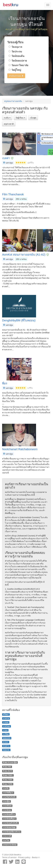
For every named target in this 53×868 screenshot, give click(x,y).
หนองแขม (6, 750)
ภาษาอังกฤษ (7, 810)
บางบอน (6, 722)
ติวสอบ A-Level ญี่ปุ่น (10, 762)
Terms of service (9, 857)
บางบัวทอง (6, 726)
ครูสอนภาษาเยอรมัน (13, 101)
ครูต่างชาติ (9, 124)
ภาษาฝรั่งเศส (7, 806)
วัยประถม (15, 51)
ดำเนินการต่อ (16, 76)
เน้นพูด (33, 118)
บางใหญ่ (6, 734)
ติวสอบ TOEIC (8, 780)
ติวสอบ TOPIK (8, 784)
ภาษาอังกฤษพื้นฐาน (9, 819)
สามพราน (6, 746)
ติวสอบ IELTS (7, 771)
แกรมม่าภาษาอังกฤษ (10, 845)
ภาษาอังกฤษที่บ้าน (9, 814)
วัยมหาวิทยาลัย (19, 65)
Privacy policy (24, 857)
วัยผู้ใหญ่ (15, 70)
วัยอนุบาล (15, 47)
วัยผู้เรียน (20, 118)
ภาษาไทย (6, 840)
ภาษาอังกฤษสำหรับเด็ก (10, 823)
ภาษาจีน (6, 788)
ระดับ (7, 118)
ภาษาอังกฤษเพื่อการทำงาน (12, 832)
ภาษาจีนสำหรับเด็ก (9, 797)
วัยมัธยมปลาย (18, 61)
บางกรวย (6, 718)
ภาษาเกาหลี (7, 836)
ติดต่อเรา (36, 857)
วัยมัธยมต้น (16, 56)
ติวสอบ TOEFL (8, 775)
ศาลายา (6, 742)
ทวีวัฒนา (6, 714)
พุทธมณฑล (7, 738)
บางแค (5, 730)
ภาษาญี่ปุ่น (6, 801)
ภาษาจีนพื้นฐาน (8, 793)
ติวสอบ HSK (7, 767)
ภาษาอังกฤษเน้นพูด (9, 827)
